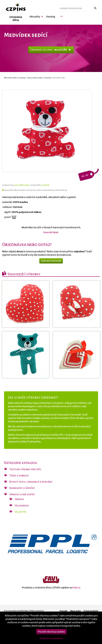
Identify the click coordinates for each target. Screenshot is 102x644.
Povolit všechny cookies (51, 634)
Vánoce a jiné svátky (35, 78)
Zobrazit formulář (51, 261)
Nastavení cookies (90, 613)
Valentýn (48, 78)
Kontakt (64, 611)
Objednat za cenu (50, 50)
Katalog (22, 78)
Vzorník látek (51, 232)
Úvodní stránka (11, 78)
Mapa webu (75, 611)
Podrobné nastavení (51, 641)
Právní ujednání (91, 611)
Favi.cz (77, 588)
